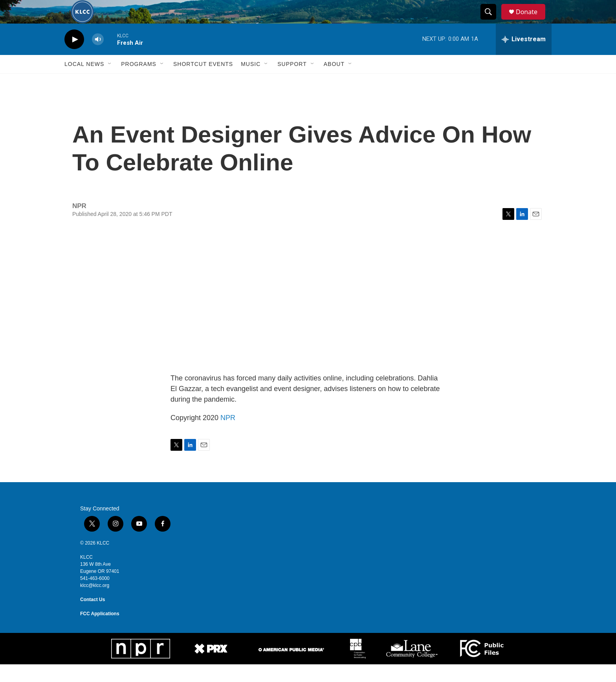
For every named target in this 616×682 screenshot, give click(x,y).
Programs (139, 82)
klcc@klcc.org (95, 603)
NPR (228, 435)
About (334, 82)
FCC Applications (100, 631)
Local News (84, 82)
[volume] (98, 57)
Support (292, 82)
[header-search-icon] (492, 21)
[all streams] (524, 57)
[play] (74, 57)
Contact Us (93, 617)
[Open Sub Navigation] (110, 82)
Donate (532, 21)
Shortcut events (203, 82)
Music (251, 82)
